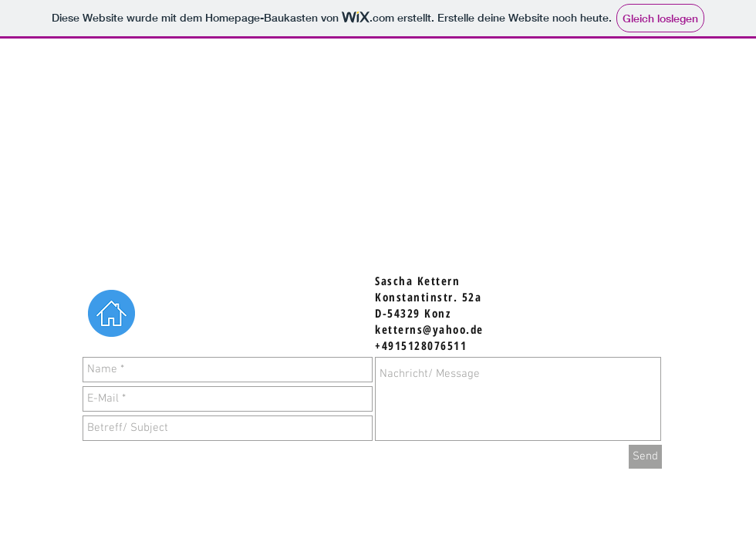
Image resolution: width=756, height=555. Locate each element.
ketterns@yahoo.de (429, 329)
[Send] (645, 457)
